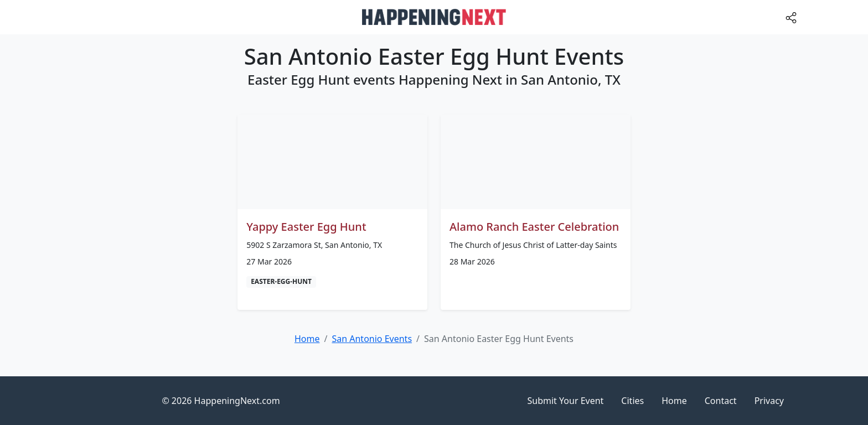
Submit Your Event (566, 401)
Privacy (769, 401)
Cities (632, 401)
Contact (721, 401)
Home (674, 401)
